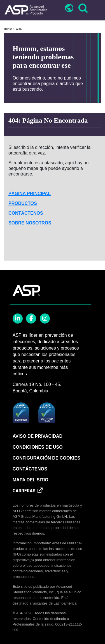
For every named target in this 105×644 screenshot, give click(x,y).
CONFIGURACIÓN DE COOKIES (46, 458)
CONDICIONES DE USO (38, 447)
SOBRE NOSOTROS (30, 223)
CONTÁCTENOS (26, 213)
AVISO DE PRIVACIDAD (38, 436)
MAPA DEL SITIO (31, 480)
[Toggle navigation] (96, 9)
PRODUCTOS (23, 203)
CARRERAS (24, 491)
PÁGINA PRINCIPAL (30, 194)
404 (19, 29)
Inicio (8, 29)
